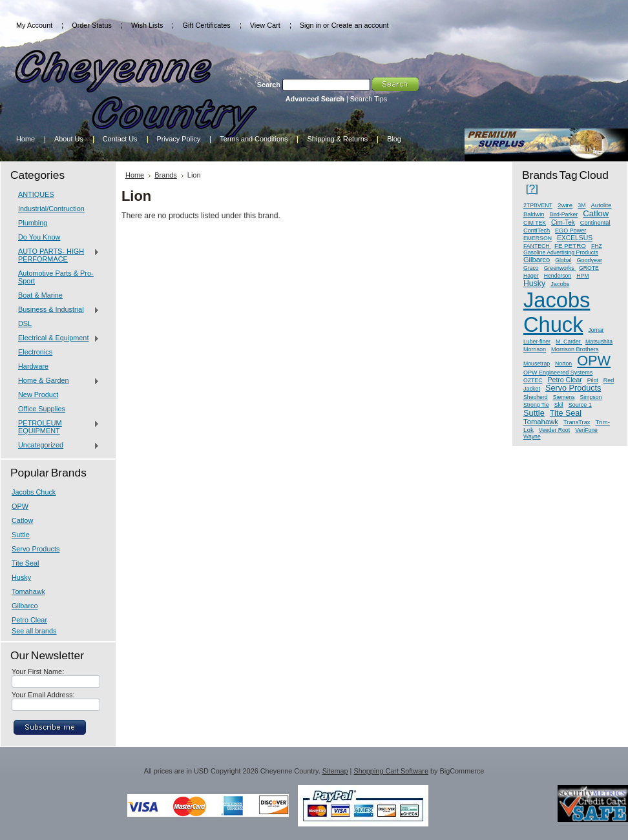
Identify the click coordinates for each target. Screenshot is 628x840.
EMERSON (538, 238)
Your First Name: (38, 671)
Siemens (564, 397)
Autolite (601, 205)
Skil (559, 405)
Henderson (558, 276)
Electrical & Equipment (56, 338)
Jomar (596, 330)
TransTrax (577, 422)
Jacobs (560, 284)
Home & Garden (56, 381)
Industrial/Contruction (51, 209)
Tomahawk (28, 591)
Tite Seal (26, 563)
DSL (25, 323)
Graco (531, 268)
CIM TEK (535, 223)
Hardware (33, 366)
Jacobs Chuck (34, 492)
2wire (565, 205)
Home (135, 175)
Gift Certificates (206, 25)
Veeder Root (554, 430)
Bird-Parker (563, 214)
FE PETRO (570, 246)
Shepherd (536, 397)
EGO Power (570, 230)
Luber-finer (537, 342)
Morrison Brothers (575, 349)
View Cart (265, 25)
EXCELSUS (575, 238)
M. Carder (569, 342)
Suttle (21, 535)
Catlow (22, 520)
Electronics (35, 352)
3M (581, 205)
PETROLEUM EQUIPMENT (56, 427)
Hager (531, 276)
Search (269, 85)
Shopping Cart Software (391, 771)
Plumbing (33, 223)
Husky (21, 577)
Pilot (593, 380)
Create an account (360, 25)
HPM (582, 276)
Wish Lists (147, 25)
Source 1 (580, 405)
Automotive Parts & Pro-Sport (56, 277)
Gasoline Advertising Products (561, 252)
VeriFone (586, 430)
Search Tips (369, 99)
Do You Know (39, 237)
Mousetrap (537, 364)
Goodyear (589, 260)
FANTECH (537, 246)
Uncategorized (56, 446)
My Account (34, 25)
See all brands (34, 631)
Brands (166, 175)
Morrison (535, 349)
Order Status (92, 25)
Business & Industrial (56, 310)
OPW (20, 506)
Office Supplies (42, 409)
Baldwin (534, 214)
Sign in (310, 25)
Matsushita (599, 342)
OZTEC (533, 380)
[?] (532, 189)
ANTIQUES (36, 194)
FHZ (597, 246)
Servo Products (36, 549)
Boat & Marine (40, 295)
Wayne (532, 436)
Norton (563, 364)
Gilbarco (25, 606)
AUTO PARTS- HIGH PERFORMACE (56, 255)
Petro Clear (29, 620)
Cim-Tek (563, 222)
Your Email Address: (43, 695)
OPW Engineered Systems (558, 373)
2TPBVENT (538, 205)
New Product (38, 394)
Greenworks (560, 268)
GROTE (589, 268)
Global (563, 260)
